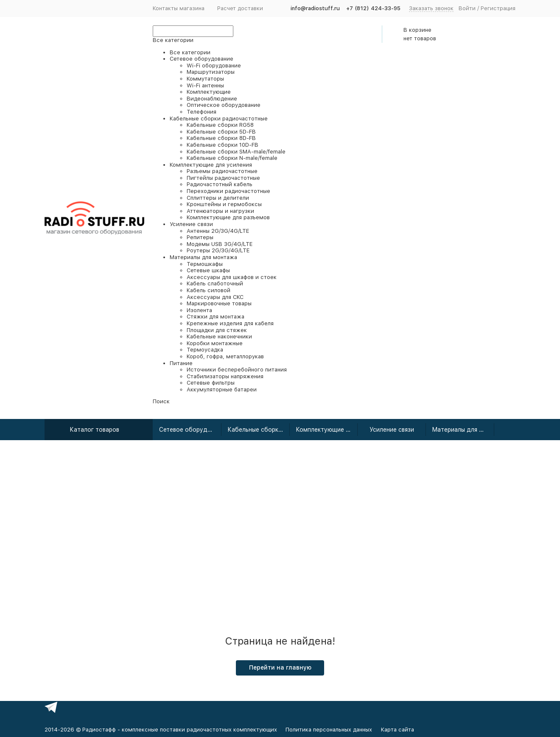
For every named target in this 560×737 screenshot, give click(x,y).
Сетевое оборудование (190, 430)
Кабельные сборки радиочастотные (259, 430)
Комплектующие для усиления (327, 430)
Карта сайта (398, 730)
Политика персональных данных (329, 730)
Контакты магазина (179, 8)
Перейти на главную (280, 667)
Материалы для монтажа (463, 430)
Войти (467, 8)
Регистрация (498, 8)
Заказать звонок (431, 8)
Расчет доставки (240, 8)
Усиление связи (392, 430)
